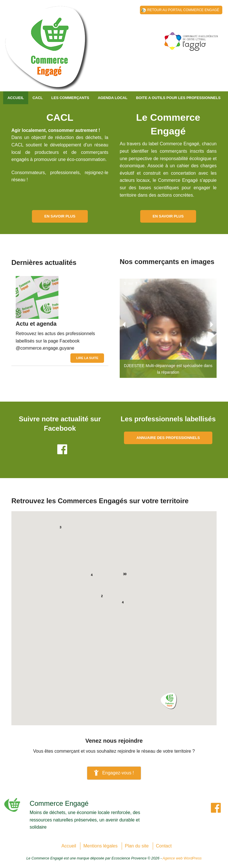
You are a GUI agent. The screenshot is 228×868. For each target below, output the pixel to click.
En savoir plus (60, 216)
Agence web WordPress (182, 858)
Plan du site (137, 846)
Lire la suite (87, 358)
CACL (38, 98)
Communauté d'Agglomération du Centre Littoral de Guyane (47, 51)
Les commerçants (70, 98)
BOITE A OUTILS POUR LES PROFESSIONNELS (178, 98)
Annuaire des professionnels (168, 438)
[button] (169, 701)
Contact (164, 846)
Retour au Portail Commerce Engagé (183, 10)
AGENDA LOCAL (113, 98)
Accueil (16, 98)
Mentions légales (100, 846)
